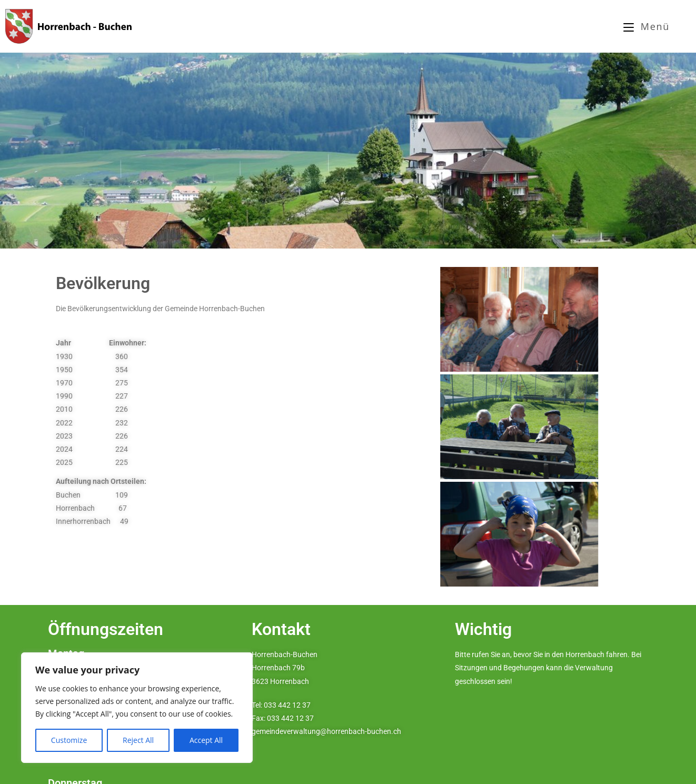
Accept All (206, 740)
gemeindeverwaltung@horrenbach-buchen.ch (326, 731)
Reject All (138, 740)
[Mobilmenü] (647, 26)
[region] (137, 708)
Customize (69, 740)
